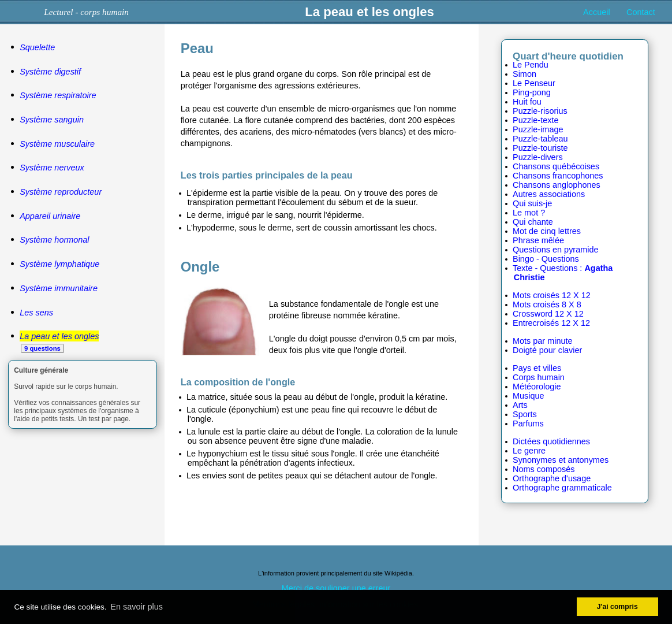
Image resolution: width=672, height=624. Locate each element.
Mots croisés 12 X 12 (552, 295)
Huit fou (527, 102)
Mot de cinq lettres (547, 231)
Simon (524, 74)
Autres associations (549, 194)
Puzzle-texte (535, 120)
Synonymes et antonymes (561, 460)
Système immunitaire (59, 288)
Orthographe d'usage (552, 478)
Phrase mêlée (538, 240)
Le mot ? (529, 213)
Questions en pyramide (555, 250)
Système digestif (50, 72)
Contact (641, 12)
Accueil (597, 12)
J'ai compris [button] (617, 607)
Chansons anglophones (557, 185)
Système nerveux (52, 168)
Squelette (37, 47)
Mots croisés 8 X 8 (547, 304)
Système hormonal (54, 240)
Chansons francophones (558, 176)
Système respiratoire (58, 95)
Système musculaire (57, 144)
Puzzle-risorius (540, 111)
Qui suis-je (532, 203)
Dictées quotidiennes (551, 441)
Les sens (36, 313)
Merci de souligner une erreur (336, 588)
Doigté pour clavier (547, 350)
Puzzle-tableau (540, 139)
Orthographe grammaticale (562, 488)
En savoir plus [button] (137, 607)
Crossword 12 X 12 (548, 314)
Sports (525, 414)
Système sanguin (52, 120)
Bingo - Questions (546, 259)
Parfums (528, 424)
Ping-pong (532, 92)
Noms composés (544, 469)
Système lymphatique (59, 264)
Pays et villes (537, 368)
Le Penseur (534, 83)
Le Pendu (531, 65)
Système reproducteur (61, 192)
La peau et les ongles (59, 336)
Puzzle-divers (538, 157)
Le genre (529, 451)
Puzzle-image (538, 129)
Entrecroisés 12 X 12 (551, 323)
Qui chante (533, 222)
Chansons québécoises (556, 166)
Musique (529, 396)
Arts (520, 405)
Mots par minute (543, 341)
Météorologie (537, 387)
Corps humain (539, 377)
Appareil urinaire (50, 216)
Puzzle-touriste (540, 148)
